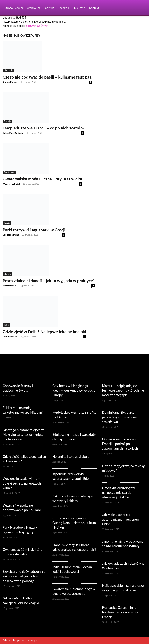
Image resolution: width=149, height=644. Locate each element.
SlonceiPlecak (10, 82)
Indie (6, 325)
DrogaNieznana (11, 235)
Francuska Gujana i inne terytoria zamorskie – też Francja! (120, 612)
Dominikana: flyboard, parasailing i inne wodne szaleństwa (119, 417)
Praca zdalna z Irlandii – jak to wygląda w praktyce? (49, 281)
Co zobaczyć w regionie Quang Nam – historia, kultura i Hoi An (74, 523)
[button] (142, 8)
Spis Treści (79, 8)
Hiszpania (8, 70)
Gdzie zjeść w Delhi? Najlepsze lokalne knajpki (44, 331)
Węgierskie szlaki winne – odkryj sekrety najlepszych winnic (22, 483)
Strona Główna (14, 8)
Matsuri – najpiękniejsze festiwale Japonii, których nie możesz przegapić (123, 390)
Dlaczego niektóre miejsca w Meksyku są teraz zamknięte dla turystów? (23, 434)
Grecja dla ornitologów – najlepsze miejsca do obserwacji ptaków (120, 493)
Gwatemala (9, 172)
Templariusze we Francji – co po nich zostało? (44, 128)
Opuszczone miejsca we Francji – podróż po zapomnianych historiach (120, 444)
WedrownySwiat (11, 184)
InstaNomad (9, 286)
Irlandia (7, 274)
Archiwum (33, 8)
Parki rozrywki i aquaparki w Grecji (34, 230)
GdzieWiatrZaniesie (13, 133)
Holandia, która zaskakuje (71, 457)
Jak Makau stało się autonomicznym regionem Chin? (121, 519)
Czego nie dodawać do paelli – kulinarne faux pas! (48, 77)
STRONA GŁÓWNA (37, 26)
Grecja (7, 223)
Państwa (49, 8)
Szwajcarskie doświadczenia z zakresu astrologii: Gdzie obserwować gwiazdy (24, 576)
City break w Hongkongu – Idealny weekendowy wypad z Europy (74, 390)
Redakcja (63, 8)
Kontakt (94, 8)
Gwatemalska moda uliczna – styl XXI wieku (42, 179)
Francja (7, 121)
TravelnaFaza (10, 337)
